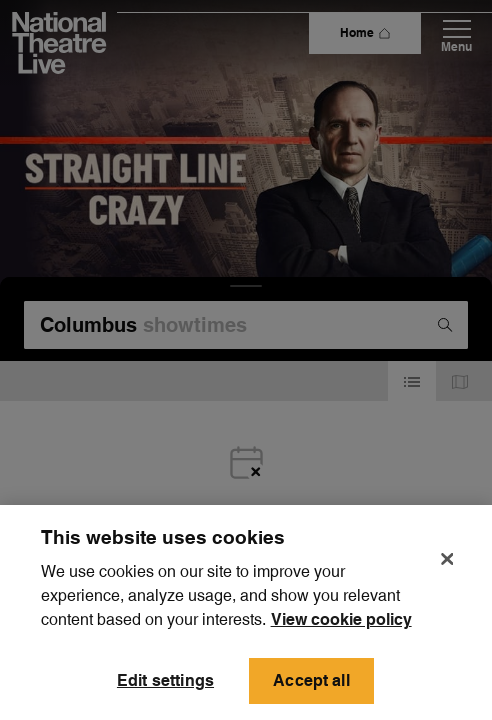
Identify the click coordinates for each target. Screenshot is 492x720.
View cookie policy (341, 647)
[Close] (447, 587)
